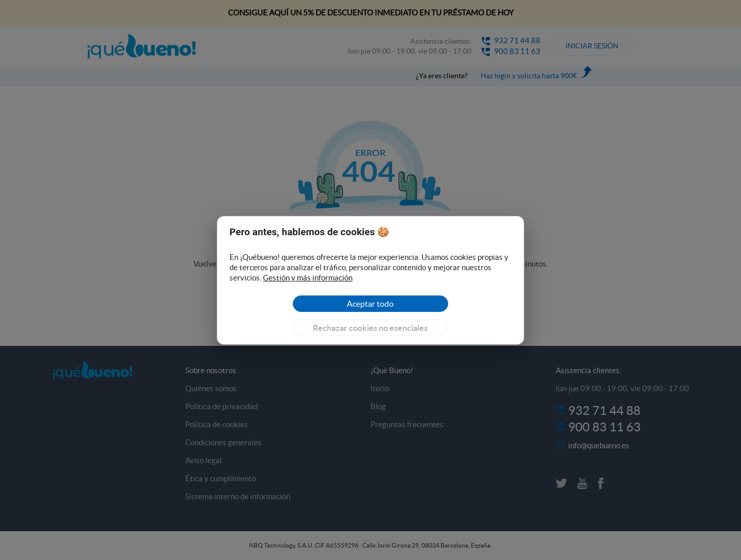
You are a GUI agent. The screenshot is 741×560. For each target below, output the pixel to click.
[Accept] (370, 304)
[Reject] (370, 328)
